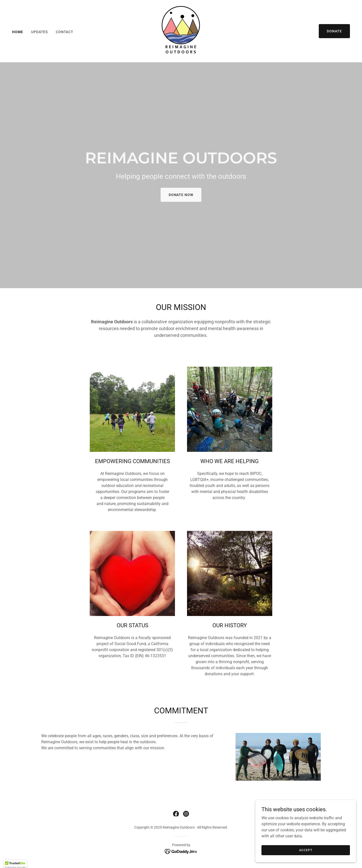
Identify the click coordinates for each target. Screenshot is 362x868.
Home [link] (18, 32)
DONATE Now (181, 195)
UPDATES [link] (39, 32)
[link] (181, 31)
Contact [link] (64, 32)
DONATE (334, 31)
